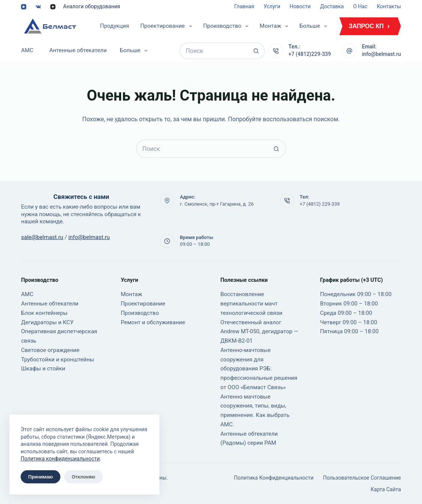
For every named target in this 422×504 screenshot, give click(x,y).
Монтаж (275, 26)
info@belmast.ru (381, 54)
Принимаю (41, 477)
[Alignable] (53, 7)
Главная (244, 6)
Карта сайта (386, 489)
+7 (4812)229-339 (310, 54)
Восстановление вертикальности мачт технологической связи (252, 304)
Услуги (272, 6)
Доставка (332, 6)
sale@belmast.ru (42, 237)
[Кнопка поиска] (256, 51)
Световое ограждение (50, 350)
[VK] (38, 7)
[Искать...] (214, 51)
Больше (315, 26)
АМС (27, 50)
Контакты (389, 6)
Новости (300, 6)
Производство (228, 26)
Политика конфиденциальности (60, 459)
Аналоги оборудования (92, 6)
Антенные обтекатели (78, 50)
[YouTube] (24, 7)
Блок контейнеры (44, 313)
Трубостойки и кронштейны (58, 360)
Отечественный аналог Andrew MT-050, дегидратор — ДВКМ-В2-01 (259, 332)
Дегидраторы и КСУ (47, 322)
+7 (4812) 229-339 (320, 204)
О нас (360, 6)
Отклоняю (83, 477)
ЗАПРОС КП (366, 26)
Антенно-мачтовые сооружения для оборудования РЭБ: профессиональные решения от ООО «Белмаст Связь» (259, 369)
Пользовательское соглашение (362, 478)
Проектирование (168, 26)
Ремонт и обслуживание (153, 322)
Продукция (115, 26)
